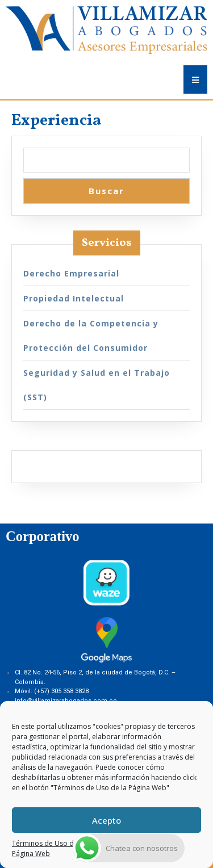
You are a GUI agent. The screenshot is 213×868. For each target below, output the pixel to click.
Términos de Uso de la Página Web (49, 848)
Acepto (106, 820)
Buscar (106, 191)
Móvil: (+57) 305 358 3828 (52, 691)
